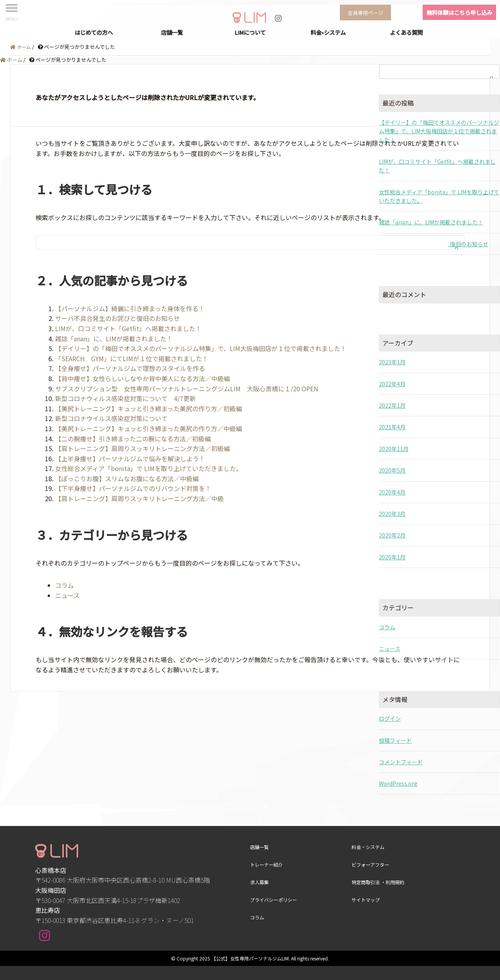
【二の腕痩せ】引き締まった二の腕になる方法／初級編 (133, 439)
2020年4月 (392, 492)
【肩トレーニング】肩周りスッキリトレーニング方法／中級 (139, 498)
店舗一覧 (172, 32)
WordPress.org (398, 783)
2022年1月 (392, 405)
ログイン (390, 718)
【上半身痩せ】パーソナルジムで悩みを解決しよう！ (130, 459)
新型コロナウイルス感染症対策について (111, 418)
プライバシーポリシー (275, 899)
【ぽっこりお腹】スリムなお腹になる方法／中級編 (127, 478)
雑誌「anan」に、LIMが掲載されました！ (114, 339)
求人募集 (260, 882)
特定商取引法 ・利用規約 (380, 882)
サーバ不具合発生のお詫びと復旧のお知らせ (118, 318)
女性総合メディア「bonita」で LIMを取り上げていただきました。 (149, 468)
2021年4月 (392, 427)
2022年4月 (392, 384)
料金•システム (328, 32)
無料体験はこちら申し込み (459, 12)
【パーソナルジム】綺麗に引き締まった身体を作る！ (130, 308)
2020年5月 (392, 470)
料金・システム (369, 847)
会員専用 (367, 12)
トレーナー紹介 (268, 864)
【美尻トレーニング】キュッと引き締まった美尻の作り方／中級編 (149, 428)
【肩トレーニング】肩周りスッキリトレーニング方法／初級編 (143, 448)
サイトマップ (367, 899)
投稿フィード (395, 740)
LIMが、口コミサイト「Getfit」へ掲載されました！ (128, 328)
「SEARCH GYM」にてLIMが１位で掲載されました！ (132, 358)
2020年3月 (392, 514)
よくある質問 (406, 32)
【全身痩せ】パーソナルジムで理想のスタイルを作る (130, 368)
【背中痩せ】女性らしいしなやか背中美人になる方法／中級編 (143, 378)
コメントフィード (401, 762)
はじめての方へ (94, 32)
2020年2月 (392, 535)
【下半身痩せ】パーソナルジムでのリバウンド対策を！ (133, 488)
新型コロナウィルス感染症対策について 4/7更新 (125, 398)
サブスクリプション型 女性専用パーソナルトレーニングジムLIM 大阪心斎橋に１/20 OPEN (187, 389)
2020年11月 (394, 449)
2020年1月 (392, 557)
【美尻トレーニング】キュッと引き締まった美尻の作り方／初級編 (149, 408)
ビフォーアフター (372, 864)
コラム (64, 585)
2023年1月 (392, 362)
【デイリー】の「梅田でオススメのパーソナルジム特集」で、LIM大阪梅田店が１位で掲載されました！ (201, 348)
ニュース (67, 595)
